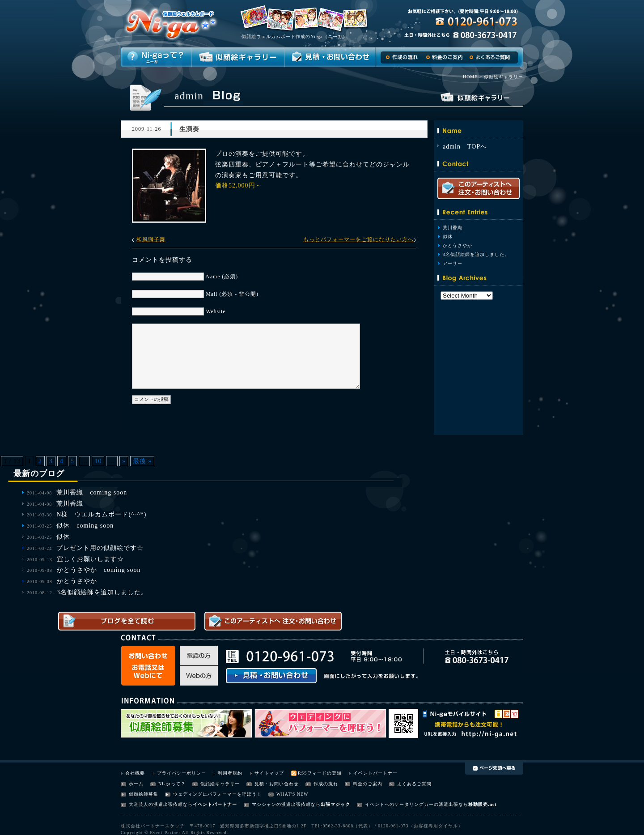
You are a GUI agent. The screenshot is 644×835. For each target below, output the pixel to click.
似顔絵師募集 (144, 794)
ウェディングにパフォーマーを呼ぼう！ (217, 794)
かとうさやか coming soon (99, 570)
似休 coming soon (85, 526)
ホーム (136, 784)
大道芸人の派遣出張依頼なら (161, 804)
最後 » (142, 461)
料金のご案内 (368, 784)
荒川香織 (453, 228)
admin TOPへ (465, 147)
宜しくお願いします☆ (90, 559)
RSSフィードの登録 (320, 773)
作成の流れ (326, 784)
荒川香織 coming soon (92, 492)
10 (98, 461)
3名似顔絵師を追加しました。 (476, 254)
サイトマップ (269, 773)
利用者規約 (230, 773)
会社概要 (135, 773)
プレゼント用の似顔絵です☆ (100, 548)
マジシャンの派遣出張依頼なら (286, 804)
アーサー (453, 263)
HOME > (473, 77)
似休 (448, 236)
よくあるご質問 (414, 784)
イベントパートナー (375, 773)
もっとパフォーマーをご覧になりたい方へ (358, 239)
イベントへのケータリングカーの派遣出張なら (417, 804)
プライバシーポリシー (182, 773)
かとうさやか (458, 245)
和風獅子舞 (151, 239)
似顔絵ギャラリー (220, 784)
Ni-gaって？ (172, 784)
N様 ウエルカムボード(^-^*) (101, 514)
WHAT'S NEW (292, 794)
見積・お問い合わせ (277, 784)
